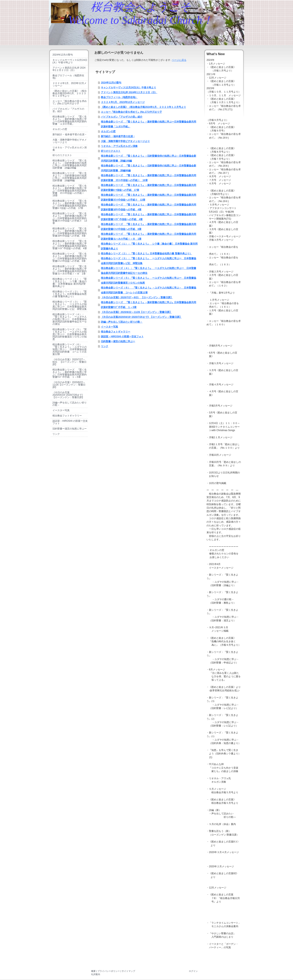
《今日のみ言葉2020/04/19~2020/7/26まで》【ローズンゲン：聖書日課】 (141, 317)
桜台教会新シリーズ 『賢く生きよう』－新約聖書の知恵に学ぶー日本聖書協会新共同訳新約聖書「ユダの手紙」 (149, 124)
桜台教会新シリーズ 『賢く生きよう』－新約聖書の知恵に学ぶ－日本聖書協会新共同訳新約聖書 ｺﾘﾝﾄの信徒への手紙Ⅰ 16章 (149, 178)
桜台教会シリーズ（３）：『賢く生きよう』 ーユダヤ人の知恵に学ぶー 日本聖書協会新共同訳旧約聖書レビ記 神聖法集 (149, 261)
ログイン (193, 971)
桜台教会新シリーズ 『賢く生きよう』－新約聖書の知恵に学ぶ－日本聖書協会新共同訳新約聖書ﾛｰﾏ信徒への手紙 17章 (149, 188)
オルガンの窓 (108, 131)
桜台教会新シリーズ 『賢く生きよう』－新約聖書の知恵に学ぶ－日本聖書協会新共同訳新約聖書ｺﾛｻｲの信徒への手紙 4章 (149, 207)
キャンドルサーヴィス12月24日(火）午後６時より (128, 87)
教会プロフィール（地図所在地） (119, 97)
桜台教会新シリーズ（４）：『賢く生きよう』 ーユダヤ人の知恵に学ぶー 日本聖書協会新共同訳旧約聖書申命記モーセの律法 (149, 271)
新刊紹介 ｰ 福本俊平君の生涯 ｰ (118, 136)
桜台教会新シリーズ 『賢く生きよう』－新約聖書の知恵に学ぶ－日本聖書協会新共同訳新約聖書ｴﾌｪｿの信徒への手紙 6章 (149, 227)
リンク (105, 346)
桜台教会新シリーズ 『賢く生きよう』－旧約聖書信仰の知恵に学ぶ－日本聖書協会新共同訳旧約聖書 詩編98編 (149, 168)
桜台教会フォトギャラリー (116, 332)
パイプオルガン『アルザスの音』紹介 (122, 117)
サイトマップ (128, 971)
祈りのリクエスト (111, 151)
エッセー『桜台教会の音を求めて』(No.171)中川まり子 (131, 112)
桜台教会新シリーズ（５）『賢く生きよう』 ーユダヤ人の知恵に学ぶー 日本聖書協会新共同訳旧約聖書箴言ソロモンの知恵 (149, 280)
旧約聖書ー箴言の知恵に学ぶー (118, 341)
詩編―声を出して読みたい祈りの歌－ (122, 322)
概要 (93, 971)
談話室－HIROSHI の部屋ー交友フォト (122, 336)
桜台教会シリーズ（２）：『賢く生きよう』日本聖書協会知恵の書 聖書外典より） (146, 253)
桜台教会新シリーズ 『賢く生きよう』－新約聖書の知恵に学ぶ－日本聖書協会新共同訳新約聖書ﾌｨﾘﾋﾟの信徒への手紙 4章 (149, 217)
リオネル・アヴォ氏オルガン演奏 (119, 146)
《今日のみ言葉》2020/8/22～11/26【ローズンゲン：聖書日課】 (136, 312)
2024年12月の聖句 (111, 83)
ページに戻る (179, 60)
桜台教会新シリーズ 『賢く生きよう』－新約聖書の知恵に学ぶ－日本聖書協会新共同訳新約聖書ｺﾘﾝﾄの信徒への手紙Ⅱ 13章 (149, 197)
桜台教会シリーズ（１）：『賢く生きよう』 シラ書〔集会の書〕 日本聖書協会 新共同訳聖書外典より (149, 246)
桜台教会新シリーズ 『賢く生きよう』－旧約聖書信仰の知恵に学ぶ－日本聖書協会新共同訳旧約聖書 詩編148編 (149, 158)
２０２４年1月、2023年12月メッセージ (123, 102)
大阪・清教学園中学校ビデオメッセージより (125, 141)
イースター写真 (109, 327)
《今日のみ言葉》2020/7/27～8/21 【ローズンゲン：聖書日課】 (137, 297)
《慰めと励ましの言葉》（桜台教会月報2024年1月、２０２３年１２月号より (143, 107)
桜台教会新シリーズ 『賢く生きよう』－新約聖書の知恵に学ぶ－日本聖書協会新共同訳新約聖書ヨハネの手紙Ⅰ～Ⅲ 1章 (149, 236)
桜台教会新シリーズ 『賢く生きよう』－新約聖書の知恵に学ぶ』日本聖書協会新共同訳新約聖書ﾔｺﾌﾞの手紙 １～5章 (149, 305)
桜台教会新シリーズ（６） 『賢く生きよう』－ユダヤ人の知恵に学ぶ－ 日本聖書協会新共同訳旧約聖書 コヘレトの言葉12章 (149, 290)
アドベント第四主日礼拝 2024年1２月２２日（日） (129, 92)
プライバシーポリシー (109, 971)
